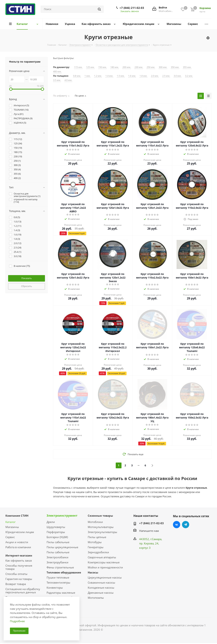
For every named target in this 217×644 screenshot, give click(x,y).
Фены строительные (60, 567)
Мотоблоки (95, 522)
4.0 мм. (68, 80)
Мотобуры (95, 542)
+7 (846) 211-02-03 (132, 8)
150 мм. (102, 67)
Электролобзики (57, 557)
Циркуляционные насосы (105, 577)
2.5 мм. (166, 76)
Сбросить (27, 286)
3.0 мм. (178, 76)
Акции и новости (17, 542)
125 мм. (90, 67)
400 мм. (57, 72)
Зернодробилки (98, 552)
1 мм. (87, 76)
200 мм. (127, 67)
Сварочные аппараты (102, 557)
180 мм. (115, 67)
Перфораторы (56, 532)
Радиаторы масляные (61, 593)
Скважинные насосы (101, 582)
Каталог (10, 522)
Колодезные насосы (101, 588)
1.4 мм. (109, 76)
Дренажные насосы (101, 593)
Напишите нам (149, 531)
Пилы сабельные (58, 542)
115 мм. (78, 67)
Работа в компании (18, 547)
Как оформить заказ (19, 560)
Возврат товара (16, 584)
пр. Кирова (146, 543)
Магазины (12, 527)
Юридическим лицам (20, 532)
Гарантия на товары (19, 579)
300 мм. (163, 67)
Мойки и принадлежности (105, 567)
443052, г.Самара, (151, 539)
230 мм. (139, 67)
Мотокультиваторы (101, 527)
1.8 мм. (143, 76)
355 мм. (187, 67)
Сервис (10, 537)
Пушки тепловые (58, 577)
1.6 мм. (132, 76)
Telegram (186, 525)
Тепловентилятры (58, 582)
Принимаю (19, 631)
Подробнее (17, 621)
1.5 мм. (121, 76)
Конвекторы (55, 588)
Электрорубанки (57, 562)
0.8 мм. (77, 76)
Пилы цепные (97, 537)
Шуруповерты (56, 527)
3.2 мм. (189, 76)
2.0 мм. (155, 76)
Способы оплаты (16, 574)
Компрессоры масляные (104, 562)
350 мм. (175, 67)
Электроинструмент (62, 516)
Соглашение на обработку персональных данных (23, 591)
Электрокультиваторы (102, 532)
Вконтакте (177, 525)
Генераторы (96, 547)
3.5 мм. (57, 80)
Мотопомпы (96, 598)
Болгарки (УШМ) (57, 537)
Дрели (51, 522)
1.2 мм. (98, 76)
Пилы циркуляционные (62, 547)
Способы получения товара (19, 567)
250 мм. (151, 67)
